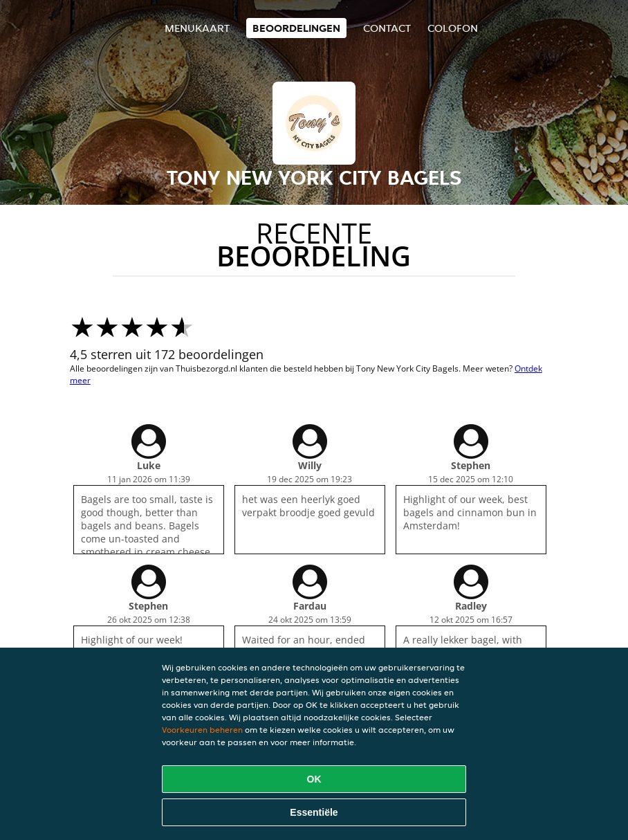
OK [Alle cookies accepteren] (314, 779)
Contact (387, 28)
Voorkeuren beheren (202, 730)
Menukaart (197, 28)
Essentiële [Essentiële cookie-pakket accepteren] (314, 812)
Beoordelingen (296, 28)
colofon (453, 28)
